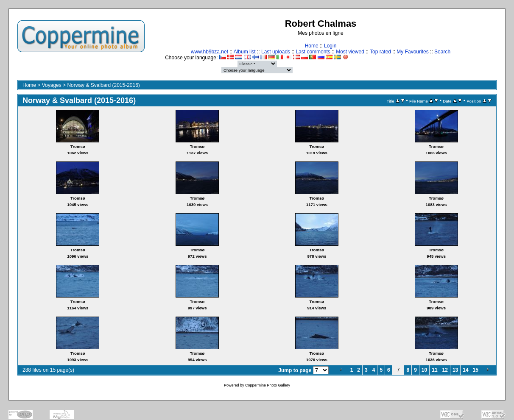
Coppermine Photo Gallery (268, 385)
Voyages (52, 85)
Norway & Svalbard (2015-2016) (103, 85)
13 (455, 370)
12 (445, 370)
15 (476, 370)
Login (330, 46)
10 (424, 370)
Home (312, 46)
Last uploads (276, 52)
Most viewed (350, 52)
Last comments (313, 52)
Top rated (380, 52)
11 (434, 370)
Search (442, 52)
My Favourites (412, 52)
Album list (245, 52)
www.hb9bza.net (210, 52)
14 (465, 370)
